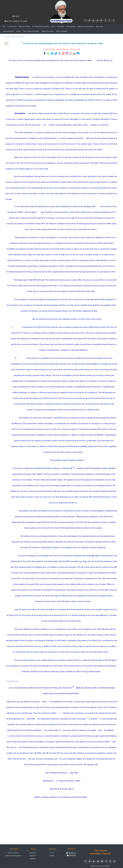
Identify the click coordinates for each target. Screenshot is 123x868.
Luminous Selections (8, 31)
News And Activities (24, 27)
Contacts (52, 856)
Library (53, 27)
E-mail (52, 853)
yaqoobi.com (33, 853)
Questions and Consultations (86, 27)
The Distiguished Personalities (40, 27)
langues (16, 16)
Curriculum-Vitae (12, 27)
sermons (18, 31)
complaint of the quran (48, 31)
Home (8, 37)
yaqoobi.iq (33, 859)
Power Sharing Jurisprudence (31, 31)
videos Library (100, 27)
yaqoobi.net (33, 856)
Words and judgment (62, 31)
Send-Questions (71, 27)
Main (4, 27)
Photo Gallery (61, 27)
